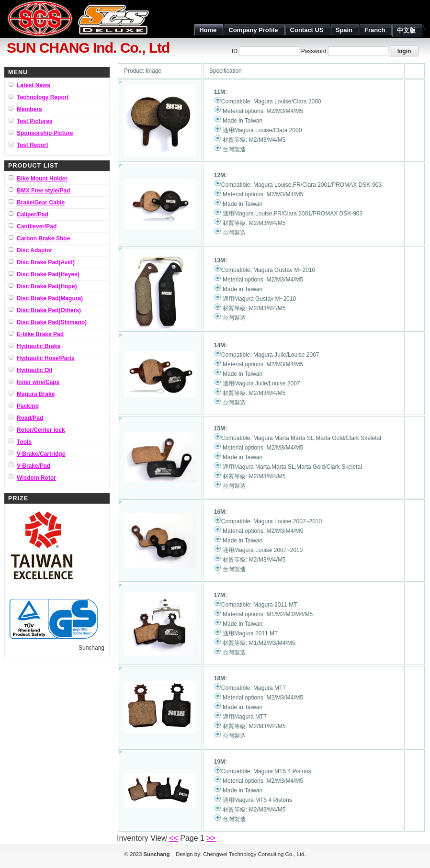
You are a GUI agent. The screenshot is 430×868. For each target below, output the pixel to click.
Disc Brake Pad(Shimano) (52, 322)
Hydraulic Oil (34, 370)
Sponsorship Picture (45, 133)
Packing (28, 406)
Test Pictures (34, 121)
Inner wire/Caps (38, 382)
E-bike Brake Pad (40, 334)
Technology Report (43, 97)
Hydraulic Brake (39, 346)
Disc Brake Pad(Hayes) (48, 274)
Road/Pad (30, 418)
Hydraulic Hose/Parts (46, 358)
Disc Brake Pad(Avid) (46, 262)
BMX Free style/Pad (43, 191)
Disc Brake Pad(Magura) (50, 298)
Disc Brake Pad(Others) (49, 310)
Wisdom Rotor (36, 478)
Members (29, 109)
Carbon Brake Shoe (43, 238)
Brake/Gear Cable (41, 203)
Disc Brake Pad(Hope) (47, 286)
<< (174, 838)
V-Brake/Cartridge (41, 454)
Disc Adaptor (34, 250)
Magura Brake (36, 394)
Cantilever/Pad (37, 226)
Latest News (34, 85)
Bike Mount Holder (42, 179)
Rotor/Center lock (41, 430)
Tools (24, 442)
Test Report (33, 145)
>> (211, 838)
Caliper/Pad (33, 214)
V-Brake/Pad (34, 466)
